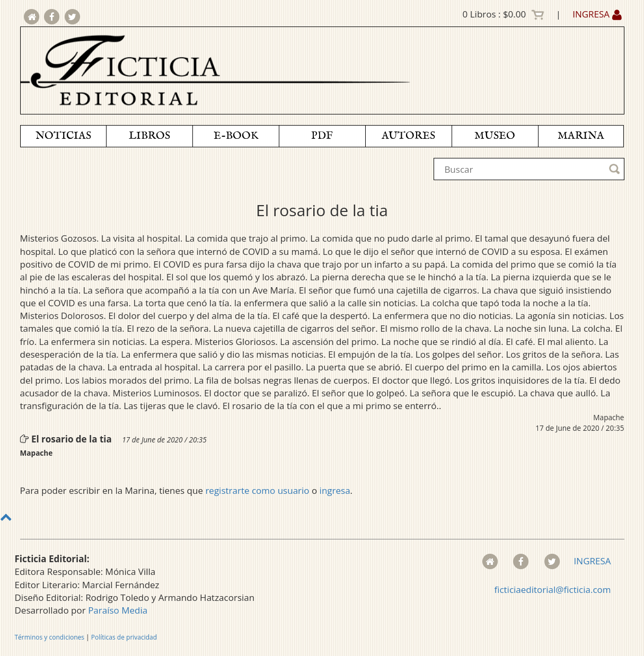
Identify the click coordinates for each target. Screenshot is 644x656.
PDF (322, 136)
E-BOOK (236, 136)
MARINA (581, 136)
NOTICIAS (63, 136)
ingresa (335, 490)
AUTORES (408, 136)
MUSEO (495, 136)
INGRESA (597, 14)
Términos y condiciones (50, 637)
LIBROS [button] (149, 136)
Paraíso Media (118, 610)
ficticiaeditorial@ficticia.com (552, 589)
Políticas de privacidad (124, 637)
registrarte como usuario (257, 490)
